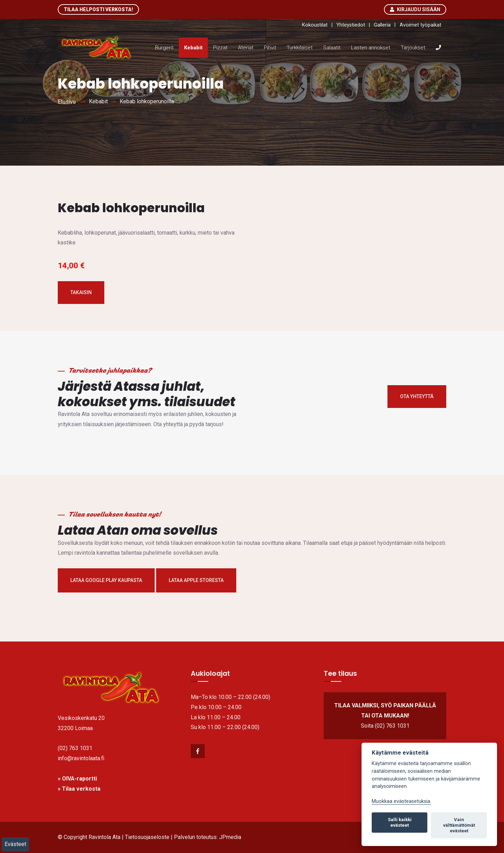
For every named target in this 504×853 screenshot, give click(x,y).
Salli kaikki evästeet (400, 822)
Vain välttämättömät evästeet (459, 825)
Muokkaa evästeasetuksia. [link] (401, 801)
